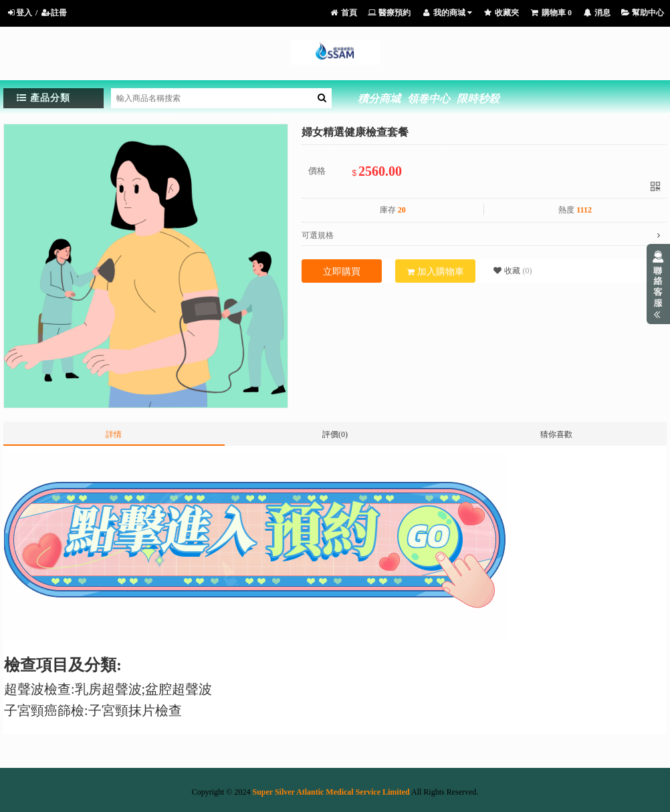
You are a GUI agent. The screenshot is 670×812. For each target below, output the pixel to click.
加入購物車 (436, 272)
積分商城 (379, 99)
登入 (19, 13)
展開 (658, 284)
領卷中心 (429, 99)
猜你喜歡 (556, 434)
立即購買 (342, 272)
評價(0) (335, 434)
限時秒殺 (478, 99)
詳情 (114, 434)
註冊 (54, 13)
